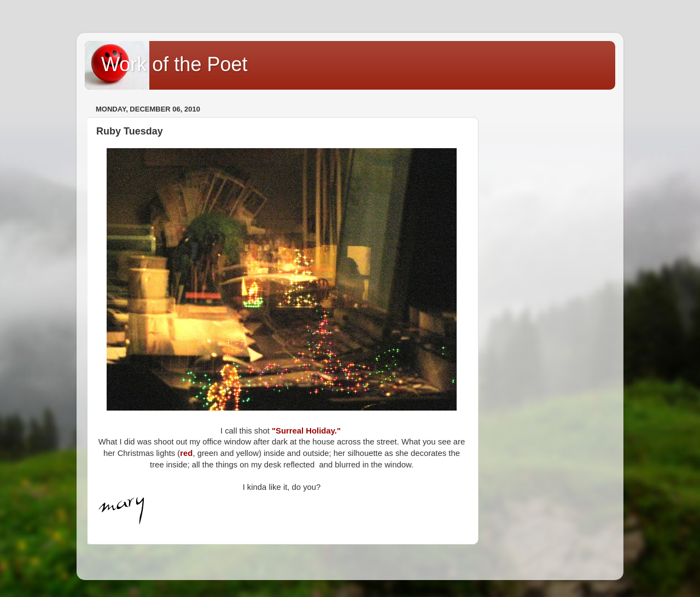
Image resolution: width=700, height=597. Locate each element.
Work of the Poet (174, 64)
